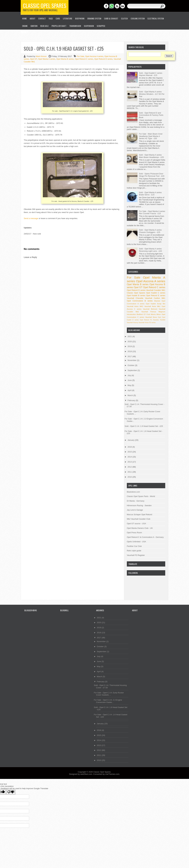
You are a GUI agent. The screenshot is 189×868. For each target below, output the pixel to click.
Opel (159, 317)
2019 (130, 346)
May (130, 385)
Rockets (156, 320)
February (132, 400)
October (131, 365)
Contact (42, 18)
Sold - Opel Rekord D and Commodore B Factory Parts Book (151, 115)
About (32, 18)
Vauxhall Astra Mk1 (152, 306)
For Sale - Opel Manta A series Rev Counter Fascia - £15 (152, 212)
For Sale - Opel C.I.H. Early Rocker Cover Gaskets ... (109, 694)
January (131, 440)
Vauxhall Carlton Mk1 (155, 298)
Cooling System (138, 18)
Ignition (34, 26)
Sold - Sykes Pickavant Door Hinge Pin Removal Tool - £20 (152, 175)
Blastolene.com (133, 492)
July (130, 375)
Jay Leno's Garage (135, 510)
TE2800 (163, 320)
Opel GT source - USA (136, 524)
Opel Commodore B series (140, 301)
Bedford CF (141, 314)
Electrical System (156, 18)
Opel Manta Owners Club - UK (140, 528)
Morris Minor (156, 314)
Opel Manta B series (65, 59)
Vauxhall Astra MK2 (135, 306)
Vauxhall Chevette (135, 298)
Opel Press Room (134, 533)
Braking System (94, 18)
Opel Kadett (151, 304)
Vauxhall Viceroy (132, 323)
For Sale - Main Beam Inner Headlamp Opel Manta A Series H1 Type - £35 (151, 136)
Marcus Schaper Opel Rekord (139, 515)
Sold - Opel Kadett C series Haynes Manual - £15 (151, 74)
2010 (130, 477)
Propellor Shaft (59, 26)
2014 (130, 457)
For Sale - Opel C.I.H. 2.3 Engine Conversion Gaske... (108, 701)
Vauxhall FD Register (136, 555)
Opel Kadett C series (156, 293)
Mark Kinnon (41, 56)
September (133, 370)
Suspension (89, 26)
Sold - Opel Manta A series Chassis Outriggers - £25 (150, 231)
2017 (130, 356)
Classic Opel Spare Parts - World (141, 496)
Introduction (131, 314)
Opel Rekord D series (103, 59)
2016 (130, 447)
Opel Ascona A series (94, 56)
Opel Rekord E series (156, 295)
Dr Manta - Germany (136, 501)
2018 (130, 351)
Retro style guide (134, 551)
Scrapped (101, 26)
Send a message (31, 218)
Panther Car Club (134, 546)
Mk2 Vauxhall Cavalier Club (139, 519)
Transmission (75, 26)
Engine (25, 26)
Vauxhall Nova (151, 317)
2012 (130, 467)
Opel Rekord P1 (146, 320)
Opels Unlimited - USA (136, 542)
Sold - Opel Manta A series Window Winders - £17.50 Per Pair (152, 94)
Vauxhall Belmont (150, 309)
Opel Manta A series (47, 59)
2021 (130, 336)
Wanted (157, 301)
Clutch (124, 18)
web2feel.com (86, 774)
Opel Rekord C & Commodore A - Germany (145, 537)
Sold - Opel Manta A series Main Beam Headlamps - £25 (151, 156)
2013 (130, 462)
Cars (58, 18)
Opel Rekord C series (84, 59)
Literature (68, 18)
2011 (130, 472)
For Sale (80, 56)
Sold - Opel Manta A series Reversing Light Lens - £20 (150, 250)
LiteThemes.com (112, 774)
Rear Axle (44, 26)
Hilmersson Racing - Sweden (139, 505)
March (131, 395)
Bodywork (80, 18)
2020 (130, 342)
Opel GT (34, 59)
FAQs (51, 18)
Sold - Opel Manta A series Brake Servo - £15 (150, 194)
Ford (148, 314)
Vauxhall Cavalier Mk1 (156, 290)
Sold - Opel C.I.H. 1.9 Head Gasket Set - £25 (144, 426)
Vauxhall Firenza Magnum (153, 312)
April (130, 390)
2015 (130, 452)
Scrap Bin (161, 304)
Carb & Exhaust (111, 18)
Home (24, 18)
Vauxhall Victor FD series (147, 323)
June (130, 380)
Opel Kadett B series (136, 295)
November (132, 360)
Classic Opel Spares (45, 5)
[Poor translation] (11, 792)
